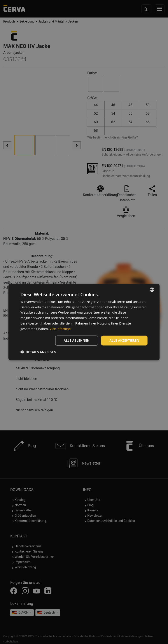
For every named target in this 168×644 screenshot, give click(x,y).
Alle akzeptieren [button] (124, 340)
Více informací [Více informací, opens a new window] (60, 328)
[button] (38, 352)
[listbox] (152, 290)
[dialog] (84, 322)
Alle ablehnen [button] (77, 340)
